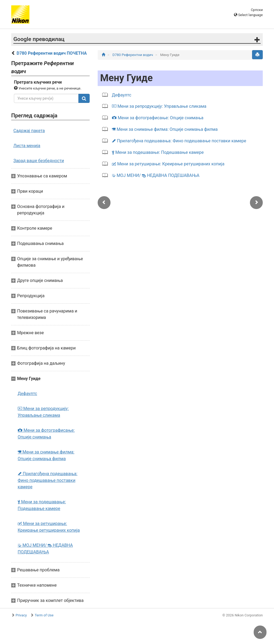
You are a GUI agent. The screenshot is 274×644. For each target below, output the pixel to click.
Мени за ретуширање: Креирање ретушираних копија (49, 527)
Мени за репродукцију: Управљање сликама (43, 412)
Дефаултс (27, 394)
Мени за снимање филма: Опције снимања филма (46, 455)
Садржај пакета (29, 131)
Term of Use (44, 615)
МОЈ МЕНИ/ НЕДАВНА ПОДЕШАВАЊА (45, 549)
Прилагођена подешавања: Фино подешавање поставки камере (47, 480)
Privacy (21, 615)
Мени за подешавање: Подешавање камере (42, 505)
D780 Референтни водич (133, 55)
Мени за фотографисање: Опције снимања (46, 434)
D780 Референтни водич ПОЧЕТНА (52, 53)
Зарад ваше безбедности (39, 161)
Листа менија (27, 146)
